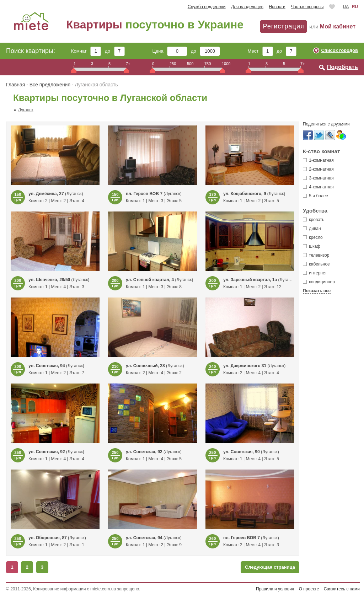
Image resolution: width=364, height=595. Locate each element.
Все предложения (50, 85)
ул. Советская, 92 (47, 452)
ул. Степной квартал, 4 (150, 280)
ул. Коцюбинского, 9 (245, 194)
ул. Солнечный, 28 (145, 366)
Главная (15, 85)
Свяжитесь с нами (342, 589)
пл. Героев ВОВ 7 (144, 194)
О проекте (309, 589)
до (115, 51)
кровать (314, 220)
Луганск (26, 110)
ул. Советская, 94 (47, 366)
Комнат (86, 51)
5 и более (315, 196)
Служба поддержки (207, 7)
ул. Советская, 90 (242, 452)
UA (346, 7)
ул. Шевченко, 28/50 (49, 280)
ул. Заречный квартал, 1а (250, 280)
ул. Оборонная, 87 (48, 538)
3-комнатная (318, 178)
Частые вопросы (307, 7)
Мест (260, 51)
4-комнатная (318, 187)
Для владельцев (247, 7)
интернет (315, 273)
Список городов (339, 50)
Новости (277, 7)
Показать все (317, 291)
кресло (313, 237)
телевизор (316, 255)
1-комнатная (318, 160)
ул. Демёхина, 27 (46, 194)
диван (312, 229)
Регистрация (283, 26)
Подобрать (342, 67)
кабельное (316, 264)
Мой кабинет (338, 26)
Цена (170, 51)
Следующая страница (270, 567)
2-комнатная (318, 169)
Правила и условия (275, 589)
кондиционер (319, 282)
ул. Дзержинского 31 (245, 366)
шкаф (312, 246)
